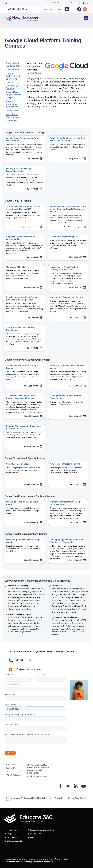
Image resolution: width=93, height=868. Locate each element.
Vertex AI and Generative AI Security (67, 297)
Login (86, 3)
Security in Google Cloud (18, 464)
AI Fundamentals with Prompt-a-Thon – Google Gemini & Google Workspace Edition (68, 209)
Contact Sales (57, 3)
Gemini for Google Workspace (64, 237)
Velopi (8, 834)
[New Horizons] (22, 18)
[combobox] (53, 9)
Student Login (12, 765)
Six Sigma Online (35, 834)
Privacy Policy (60, 798)
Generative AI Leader (16, 267)
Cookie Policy (74, 798)
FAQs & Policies (13, 775)
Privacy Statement (13, 862)
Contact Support (71, 3)
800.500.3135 (18, 9)
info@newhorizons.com (37, 776)
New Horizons (11, 830)
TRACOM (32, 838)
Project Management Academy (41, 830)
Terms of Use (38, 862)
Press (8, 772)
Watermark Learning (13, 841)
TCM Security (11, 838)
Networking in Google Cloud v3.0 (65, 464)
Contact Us (11, 768)
